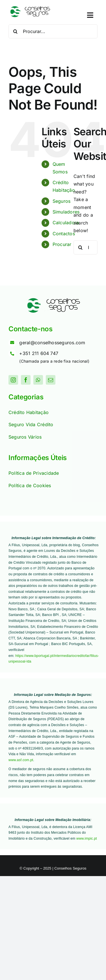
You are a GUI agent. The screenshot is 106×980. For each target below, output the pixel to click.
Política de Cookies (30, 485)
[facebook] (26, 380)
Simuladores (66, 212)
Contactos (64, 234)
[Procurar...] (53, 31)
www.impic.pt (87, 839)
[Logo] (30, 8)
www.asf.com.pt (21, 760)
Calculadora (66, 223)
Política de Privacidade (34, 473)
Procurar (62, 244)
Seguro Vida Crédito (31, 424)
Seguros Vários (25, 437)
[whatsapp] (38, 380)
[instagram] (13, 380)
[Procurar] (16, 31)
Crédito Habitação (29, 412)
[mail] (51, 380)
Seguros (62, 201)
